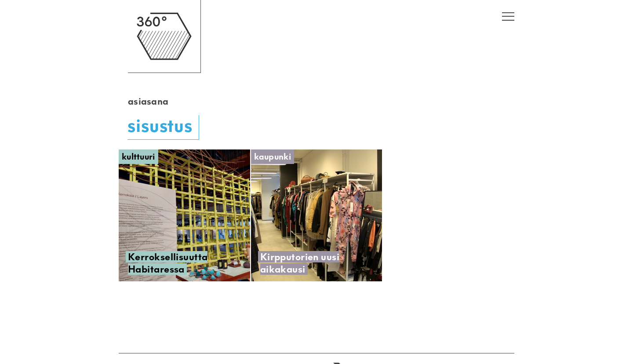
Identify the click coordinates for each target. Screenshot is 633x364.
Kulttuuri (138, 157)
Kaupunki (273, 157)
